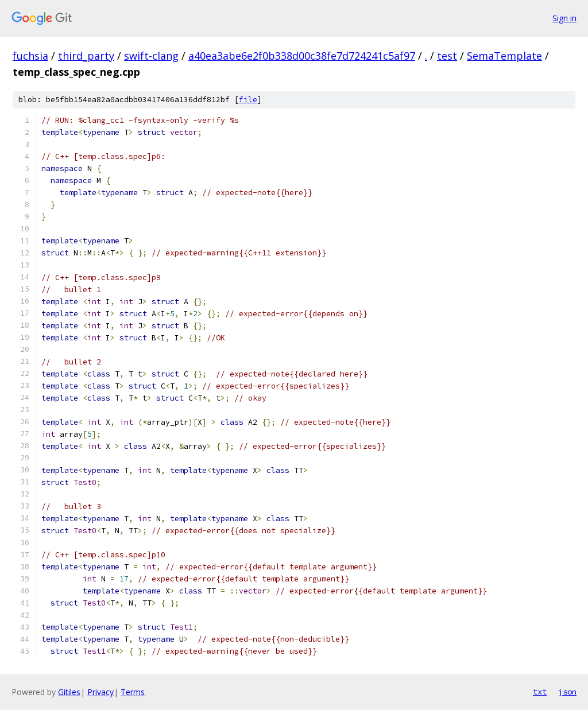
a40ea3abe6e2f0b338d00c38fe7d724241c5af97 (302, 56)
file (248, 100)
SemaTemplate (504, 56)
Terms (133, 692)
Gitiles (69, 692)
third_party (86, 56)
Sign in (564, 18)
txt (540, 692)
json (567, 692)
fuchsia (30, 56)
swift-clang (151, 56)
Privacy (100, 692)
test (447, 56)
